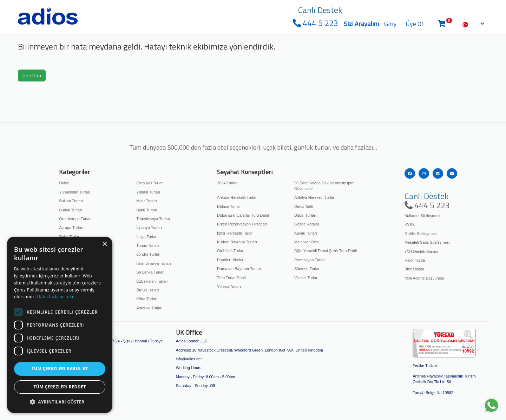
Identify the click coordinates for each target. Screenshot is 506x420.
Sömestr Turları (307, 269)
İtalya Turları (147, 237)
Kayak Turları (306, 233)
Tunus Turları (147, 245)
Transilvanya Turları (153, 219)
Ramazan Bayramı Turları (239, 269)
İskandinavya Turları (153, 263)
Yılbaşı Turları (148, 192)
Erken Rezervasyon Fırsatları (242, 224)
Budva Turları (70, 210)
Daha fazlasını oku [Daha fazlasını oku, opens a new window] (56, 297)
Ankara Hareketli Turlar (237, 197)
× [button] (104, 244)
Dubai (64, 183)
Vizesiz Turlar (306, 278)
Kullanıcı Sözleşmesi (422, 216)
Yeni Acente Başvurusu (424, 278)
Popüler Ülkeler (230, 260)
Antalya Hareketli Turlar (314, 197)
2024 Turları (227, 183)
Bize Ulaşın (414, 269)
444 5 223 (316, 23)
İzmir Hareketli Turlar (235, 233)
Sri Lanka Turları (150, 272)
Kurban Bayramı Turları (237, 242)
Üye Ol (414, 24)
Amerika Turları (149, 308)
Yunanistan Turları (75, 192)
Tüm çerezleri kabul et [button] (60, 369)
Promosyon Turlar (310, 260)
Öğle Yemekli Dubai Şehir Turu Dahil (326, 251)
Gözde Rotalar (307, 224)
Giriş (390, 24)
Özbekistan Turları (152, 281)
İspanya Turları (149, 228)
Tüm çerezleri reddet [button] (60, 387)
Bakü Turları (147, 210)
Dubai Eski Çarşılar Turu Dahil (243, 215)
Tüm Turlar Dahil (231, 278)
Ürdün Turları (147, 290)
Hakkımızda (415, 260)
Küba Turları (147, 299)
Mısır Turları (147, 201)
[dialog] (60, 325)
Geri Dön (32, 75)
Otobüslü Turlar (149, 183)
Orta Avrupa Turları (75, 219)
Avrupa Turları (71, 228)
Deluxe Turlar (228, 206)
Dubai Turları (305, 215)
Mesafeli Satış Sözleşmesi (427, 242)
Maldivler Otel (306, 242)
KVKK (410, 224)
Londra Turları (148, 254)
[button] (60, 402)
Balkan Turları (71, 201)
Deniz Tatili (304, 206)
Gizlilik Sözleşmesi (420, 234)
